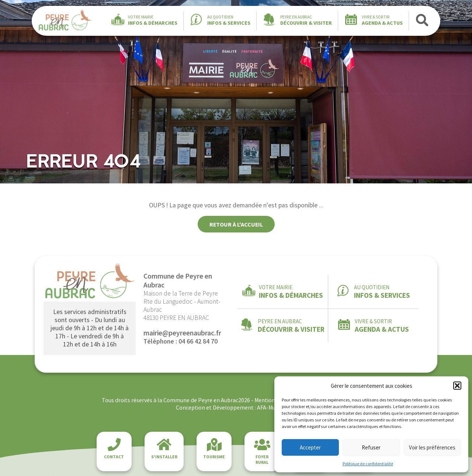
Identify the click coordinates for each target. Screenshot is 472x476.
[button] (457, 386)
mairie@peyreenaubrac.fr (182, 333)
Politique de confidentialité (368, 464)
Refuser (371, 447)
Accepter (310, 447)
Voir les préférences (432, 447)
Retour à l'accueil (236, 224)
